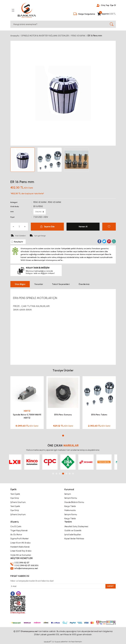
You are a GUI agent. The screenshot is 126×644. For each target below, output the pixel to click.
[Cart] (106, 13)
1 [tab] (63, 436)
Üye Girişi (15, 498)
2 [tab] (56, 473)
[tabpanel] (27, 404)
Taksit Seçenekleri (61, 284)
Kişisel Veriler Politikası (74, 539)
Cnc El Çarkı (16, 526)
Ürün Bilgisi (20, 284)
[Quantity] (19, 226)
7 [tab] (73, 473)
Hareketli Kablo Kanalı (20, 547)
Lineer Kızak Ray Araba (21, 551)
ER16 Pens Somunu (63, 414)
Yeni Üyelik (15, 494)
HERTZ (27, 411)
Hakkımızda (70, 510)
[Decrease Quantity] (14, 226)
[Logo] (27, 10)
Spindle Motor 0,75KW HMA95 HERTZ (27, 416)
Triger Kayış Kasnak (19, 530)
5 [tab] (66, 473)
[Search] (63, 24)
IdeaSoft (48, 642)
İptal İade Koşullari (73, 534)
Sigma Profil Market (20, 539)
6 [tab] (70, 473)
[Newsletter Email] (63, 586)
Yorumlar (39, 284)
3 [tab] (60, 473)
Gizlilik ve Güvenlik (73, 530)
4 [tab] (63, 473)
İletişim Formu (71, 498)
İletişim (68, 494)
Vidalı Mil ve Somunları (21, 555)
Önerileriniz (84, 284)
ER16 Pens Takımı (99, 414)
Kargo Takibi (70, 506)
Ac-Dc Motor (16, 534)
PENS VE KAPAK (40, 202)
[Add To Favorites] (109, 226)
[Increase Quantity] (25, 226)
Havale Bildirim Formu (74, 502)
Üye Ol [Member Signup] (113, 5)
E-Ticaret (56, 642)
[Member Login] (98, 5)
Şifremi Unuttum (18, 502)
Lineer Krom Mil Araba (20, 543)
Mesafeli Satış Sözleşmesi (76, 526)
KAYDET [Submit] (111, 586)
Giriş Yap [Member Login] (105, 5)
